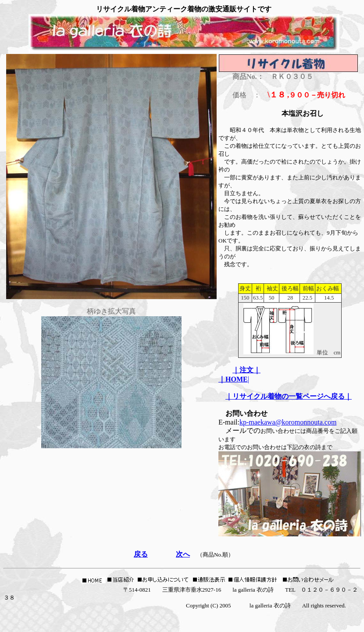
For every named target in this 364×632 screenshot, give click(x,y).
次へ (183, 554)
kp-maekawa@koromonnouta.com (288, 422)
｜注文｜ (246, 370)
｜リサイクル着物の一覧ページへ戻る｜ (289, 396)
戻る (141, 554)
